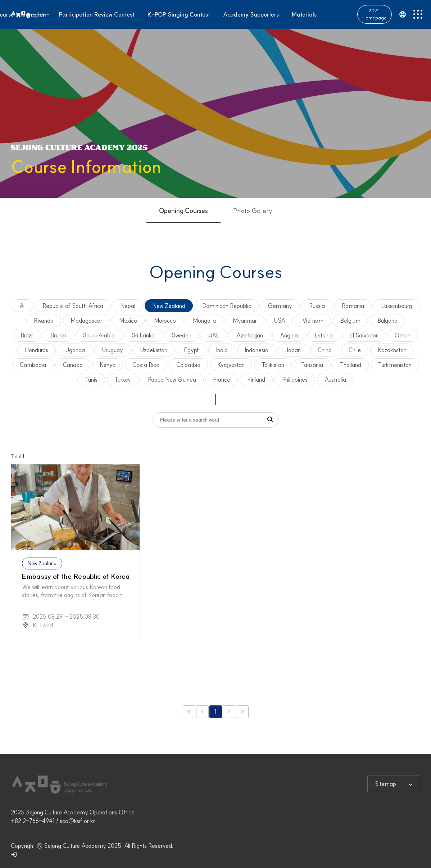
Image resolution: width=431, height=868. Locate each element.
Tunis (91, 380)
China (325, 350)
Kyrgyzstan (231, 365)
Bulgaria (387, 321)
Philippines (295, 380)
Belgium (350, 321)
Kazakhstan (392, 350)
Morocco (165, 321)
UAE (214, 335)
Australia (335, 380)
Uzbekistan (154, 350)
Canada (73, 365)
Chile (355, 350)
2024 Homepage (375, 13)
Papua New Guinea (172, 380)
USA (280, 321)
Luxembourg (396, 306)
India (222, 350)
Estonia (324, 335)
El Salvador (364, 335)
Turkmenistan (395, 365)
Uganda (75, 350)
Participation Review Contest (97, 14)
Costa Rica (146, 365)
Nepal (128, 306)
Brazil (27, 335)
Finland (256, 380)
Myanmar (245, 321)
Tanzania (312, 365)
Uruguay (112, 350)
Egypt (192, 350)
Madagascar (86, 321)
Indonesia (257, 350)
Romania (353, 306)
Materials (304, 14)
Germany (280, 306)
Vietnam (313, 321)
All (22, 306)
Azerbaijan (250, 335)
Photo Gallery (253, 211)
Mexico (128, 321)
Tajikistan (273, 365)
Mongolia (204, 321)
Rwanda (44, 321)
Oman (403, 335)
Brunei (58, 335)
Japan (293, 350)
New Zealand (169, 306)
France (222, 380)
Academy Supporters (251, 14)
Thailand (351, 365)
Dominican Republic (227, 306)
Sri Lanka (143, 335)
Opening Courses (183, 211)
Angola (289, 335)
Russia (317, 306)
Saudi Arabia (99, 335)
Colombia (188, 365)
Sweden (182, 335)
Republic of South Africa (73, 306)
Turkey (123, 380)
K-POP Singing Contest (179, 14)
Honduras (37, 350)
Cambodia (33, 365)
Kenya (108, 365)
